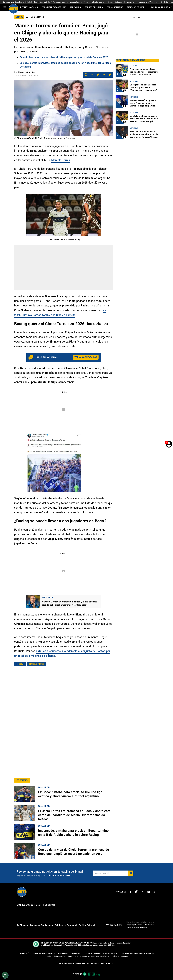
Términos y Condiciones (59, 886)
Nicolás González (27, 72)
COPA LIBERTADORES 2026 (54, 7)
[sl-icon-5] (154, 903)
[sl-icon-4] (149, 903)
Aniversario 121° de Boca (148, 2)
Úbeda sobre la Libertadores (94, 2)
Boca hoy (19, 2)
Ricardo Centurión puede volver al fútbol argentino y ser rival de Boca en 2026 (64, 57)
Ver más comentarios (86, 357)
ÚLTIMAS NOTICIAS (29, 7)
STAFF (39, 916)
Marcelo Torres (61, 160)
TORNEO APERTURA (94, 7)
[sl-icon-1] (131, 903)
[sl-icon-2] (137, 903)
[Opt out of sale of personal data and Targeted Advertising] (5, 975)
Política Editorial (87, 936)
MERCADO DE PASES (136, 7)
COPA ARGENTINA (115, 7)
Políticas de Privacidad (66, 936)
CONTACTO (50, 916)
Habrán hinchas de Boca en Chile (38, 2)
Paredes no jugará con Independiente (67, 2)
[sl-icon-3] (143, 903)
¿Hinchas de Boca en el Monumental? (121, 2)
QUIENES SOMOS (25, 916)
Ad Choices (22, 936)
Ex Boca (20, 664)
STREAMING (75, 7)
